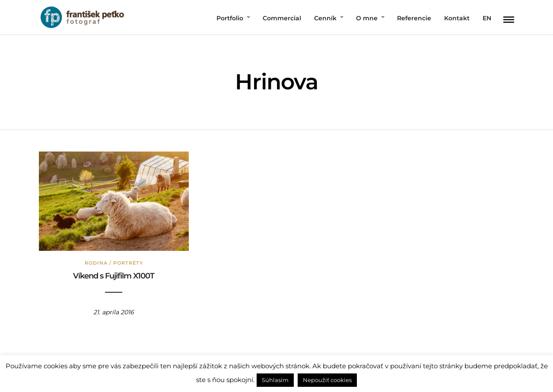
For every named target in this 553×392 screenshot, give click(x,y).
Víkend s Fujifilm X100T (114, 276)
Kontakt (457, 18)
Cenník (325, 18)
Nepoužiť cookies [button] (327, 380)
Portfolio (230, 18)
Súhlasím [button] (275, 380)
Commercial (282, 18)
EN (487, 18)
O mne (367, 18)
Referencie (414, 18)
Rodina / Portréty (114, 263)
